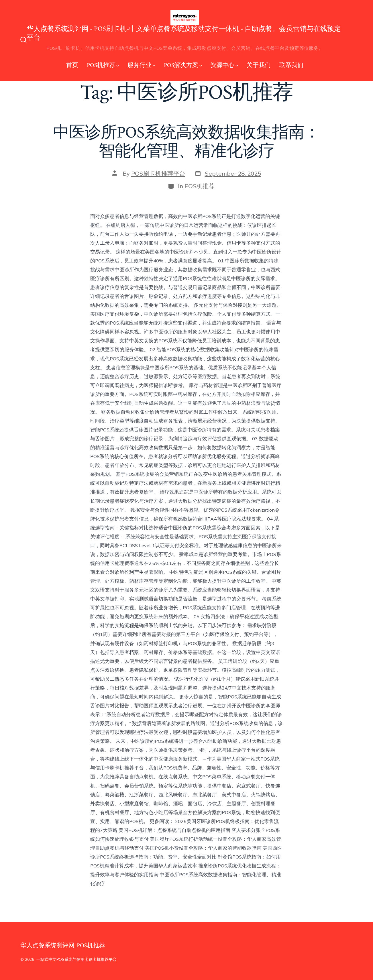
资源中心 (224, 65)
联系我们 (291, 65)
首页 (72, 65)
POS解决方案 (183, 65)
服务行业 (141, 65)
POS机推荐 (103, 65)
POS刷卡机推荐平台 (158, 174)
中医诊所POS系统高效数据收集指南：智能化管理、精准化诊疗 (187, 142)
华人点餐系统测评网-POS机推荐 (63, 945)
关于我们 (259, 65)
